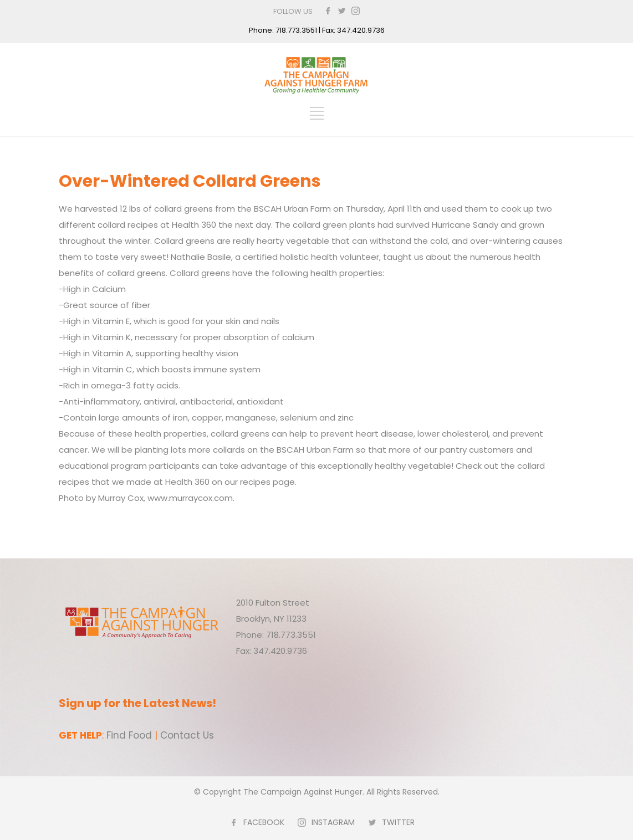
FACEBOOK (264, 822)
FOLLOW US (293, 11)
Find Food (129, 735)
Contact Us (187, 735)
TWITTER (398, 822)
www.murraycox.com (190, 498)
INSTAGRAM (333, 822)
